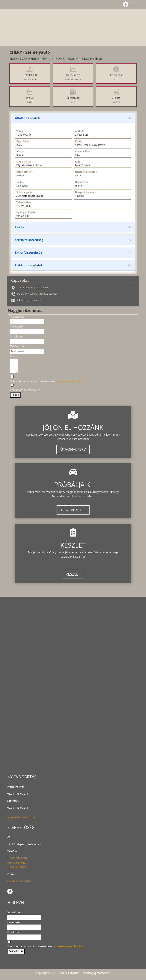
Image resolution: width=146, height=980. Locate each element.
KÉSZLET (73, 574)
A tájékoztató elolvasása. (72, 381)
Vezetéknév (17, 317)
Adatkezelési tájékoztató (22, 817)
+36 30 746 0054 (17, 858)
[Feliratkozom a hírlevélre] (25, 388)
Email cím (16, 336)
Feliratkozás (16, 951)
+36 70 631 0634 (17, 863)
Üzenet (14, 356)
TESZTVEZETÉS (73, 510)
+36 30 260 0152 (17, 867)
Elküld (15, 395)
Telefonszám (18, 346)
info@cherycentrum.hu (21, 881)
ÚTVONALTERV (73, 449)
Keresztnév (17, 326)
